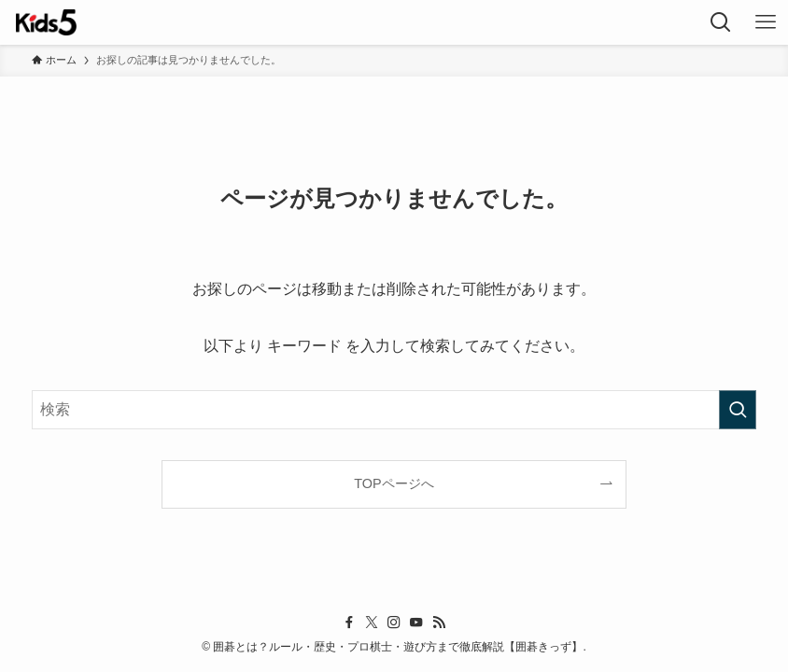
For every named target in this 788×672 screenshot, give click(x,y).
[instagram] (394, 623)
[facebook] (349, 623)
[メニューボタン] (766, 22)
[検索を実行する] (738, 410)
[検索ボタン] (721, 22)
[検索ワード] (394, 410)
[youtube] (416, 623)
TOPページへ (394, 483)
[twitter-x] (372, 623)
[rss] (439, 623)
